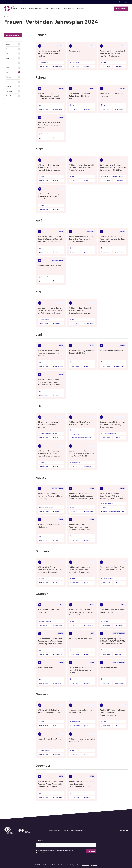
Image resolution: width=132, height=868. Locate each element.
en (119, 2)
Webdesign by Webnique (73, 865)
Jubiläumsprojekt (69, 9)
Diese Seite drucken (13, 35)
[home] (10, 9)
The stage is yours (35, 9)
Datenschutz (85, 865)
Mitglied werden (121, 9)
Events (46, 9)
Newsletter (81, 9)
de (116, 2)
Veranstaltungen (55, 831)
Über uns (24, 9)
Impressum (94, 865)
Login (125, 2)
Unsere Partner (56, 9)
